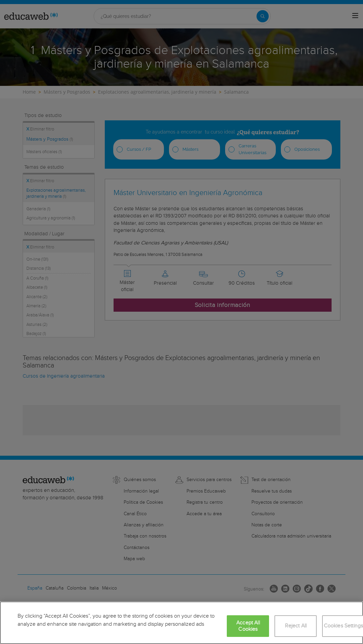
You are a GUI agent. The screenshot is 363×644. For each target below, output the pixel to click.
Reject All (296, 626)
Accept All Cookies (248, 626)
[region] (181, 623)
